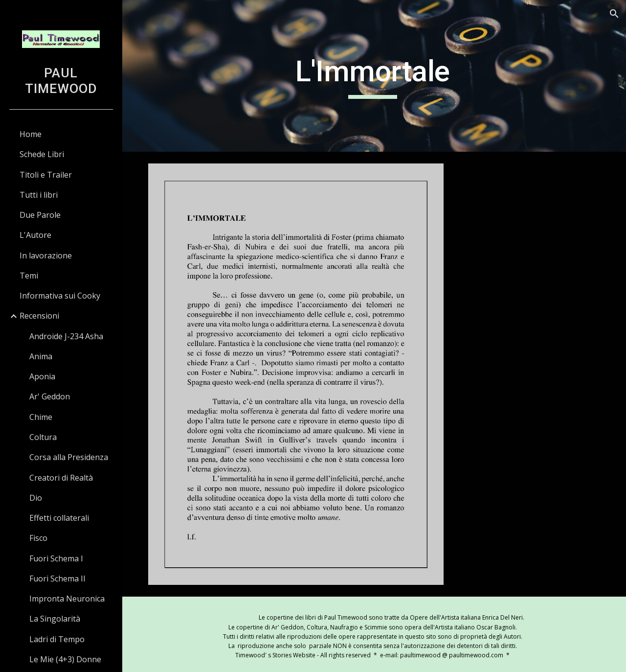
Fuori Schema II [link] (57, 579)
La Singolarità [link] (55, 619)
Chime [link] (41, 417)
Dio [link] (36, 498)
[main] (374, 76)
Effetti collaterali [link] (59, 518)
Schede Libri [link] (42, 154)
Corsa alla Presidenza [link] (69, 457)
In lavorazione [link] (46, 255)
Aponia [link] (42, 376)
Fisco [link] (38, 538)
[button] (614, 14)
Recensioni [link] (39, 316)
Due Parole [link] (40, 215)
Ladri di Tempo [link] (57, 639)
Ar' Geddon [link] (50, 396)
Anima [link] (41, 356)
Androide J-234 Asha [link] (66, 336)
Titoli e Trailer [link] (46, 175)
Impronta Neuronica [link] (67, 599)
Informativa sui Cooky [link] (60, 296)
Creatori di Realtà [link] (61, 478)
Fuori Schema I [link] (56, 558)
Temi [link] (29, 276)
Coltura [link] (43, 437)
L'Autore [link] (35, 235)
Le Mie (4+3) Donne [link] (65, 659)
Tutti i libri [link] (39, 195)
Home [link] (31, 134)
